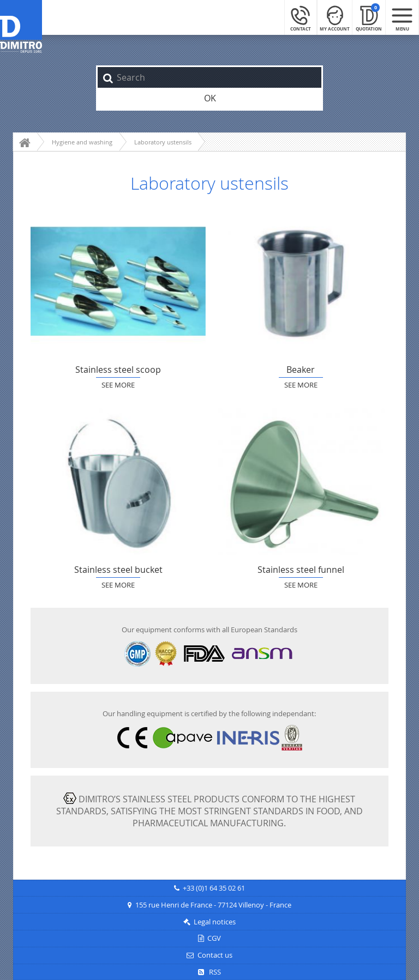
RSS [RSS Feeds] (209, 972)
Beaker (301, 282)
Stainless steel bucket (118, 482)
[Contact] (301, 17)
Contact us (215, 955)
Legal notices (215, 922)
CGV (214, 938)
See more (118, 385)
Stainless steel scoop (118, 282)
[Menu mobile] (402, 17)
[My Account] (335, 17)
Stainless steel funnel (301, 482)
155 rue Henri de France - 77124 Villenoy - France (213, 905)
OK (210, 98)
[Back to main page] (21, 27)
